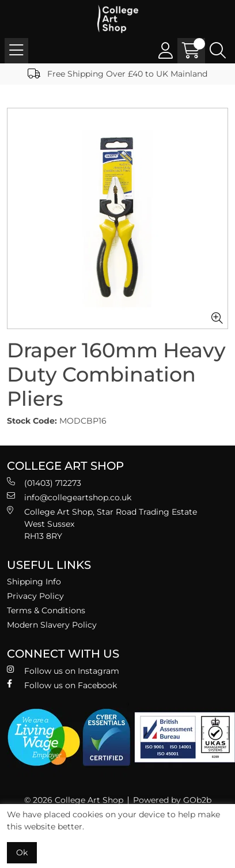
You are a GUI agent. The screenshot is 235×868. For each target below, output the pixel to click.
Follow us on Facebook (62, 685)
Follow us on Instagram (63, 671)
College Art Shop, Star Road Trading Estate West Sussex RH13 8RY (102, 524)
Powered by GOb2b (172, 800)
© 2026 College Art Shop (74, 800)
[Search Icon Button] (218, 51)
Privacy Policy (35, 596)
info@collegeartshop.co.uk (69, 497)
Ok (22, 852)
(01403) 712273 (44, 483)
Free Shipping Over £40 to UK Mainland (117, 74)
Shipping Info (34, 582)
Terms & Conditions (46, 610)
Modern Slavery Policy (52, 625)
